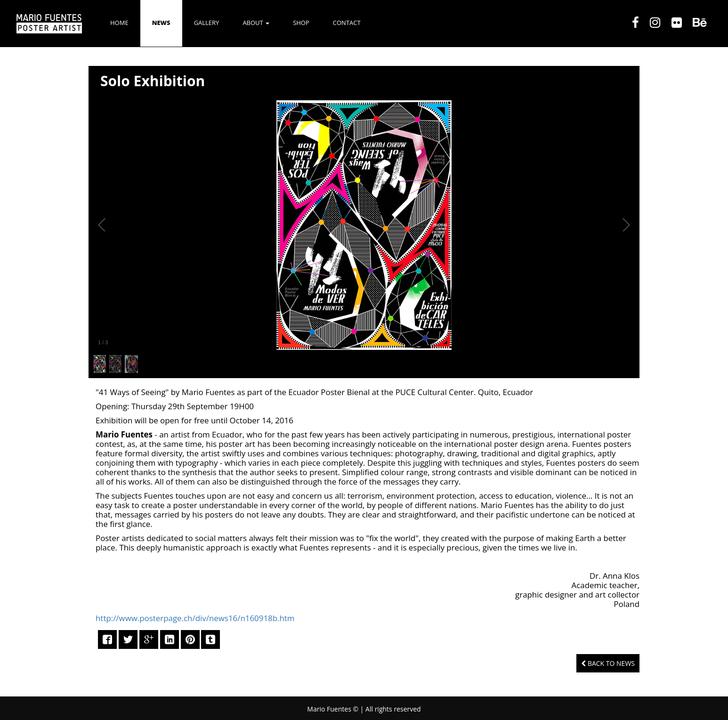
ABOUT (256, 23)
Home (119, 23)
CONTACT (347, 23)
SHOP (301, 23)
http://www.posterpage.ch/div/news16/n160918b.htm (195, 618)
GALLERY (207, 23)
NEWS (161, 23)
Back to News (608, 663)
